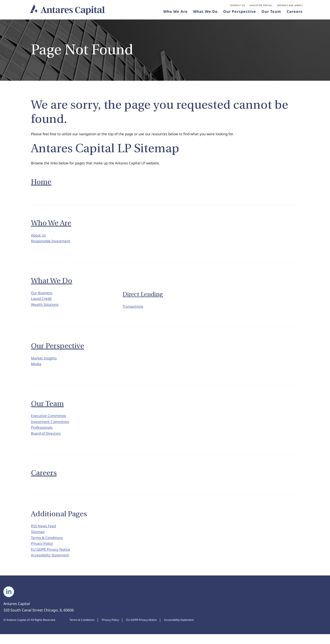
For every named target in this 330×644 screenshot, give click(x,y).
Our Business (43, 296)
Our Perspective (240, 12)
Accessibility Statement (51, 565)
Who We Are (176, 12)
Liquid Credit (42, 302)
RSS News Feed (44, 533)
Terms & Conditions (48, 546)
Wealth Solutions (46, 308)
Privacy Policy (43, 552)
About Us (39, 237)
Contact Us (238, 6)
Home (41, 183)
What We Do (205, 12)
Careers (295, 12)
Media (36, 368)
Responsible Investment (52, 243)
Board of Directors (47, 439)
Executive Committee (49, 420)
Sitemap (38, 539)
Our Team (271, 12)
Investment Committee (51, 427)
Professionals (43, 433)
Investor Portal (261, 6)
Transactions (134, 309)
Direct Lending (143, 297)
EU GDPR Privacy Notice (52, 558)
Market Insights (45, 361)
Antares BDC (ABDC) (290, 6)
